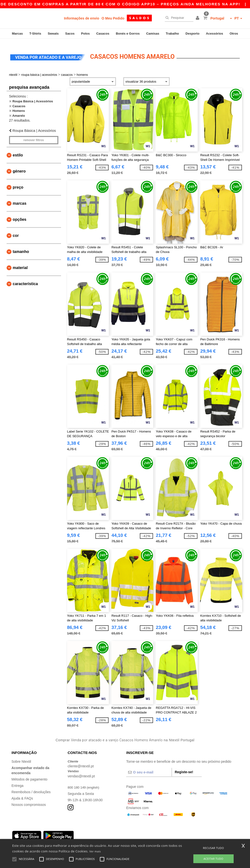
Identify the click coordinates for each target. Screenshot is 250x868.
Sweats (53, 34)
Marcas (17, 34)
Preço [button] (18, 182)
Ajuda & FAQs (22, 793)
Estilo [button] (18, 150)
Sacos (70, 34)
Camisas (153, 34)
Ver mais (95, 851)
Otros (234, 34)
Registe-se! (184, 767)
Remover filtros (34, 135)
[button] (198, 18)
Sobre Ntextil (21, 757)
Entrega (17, 781)
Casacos (103, 34)
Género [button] (19, 166)
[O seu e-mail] (149, 767)
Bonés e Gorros (128, 34)
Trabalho (172, 34)
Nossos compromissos (29, 800)
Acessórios (215, 34)
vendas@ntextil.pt (81, 771)
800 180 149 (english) (84, 782)
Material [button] (20, 263)
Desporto (193, 34)
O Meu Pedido (113, 18)
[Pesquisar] (178, 18)
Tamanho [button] (21, 247)
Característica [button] (25, 279)
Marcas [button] (20, 198)
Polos (85, 34)
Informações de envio (82, 18)
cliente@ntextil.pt (81, 762)
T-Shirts (35, 34)
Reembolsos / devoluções (31, 787)
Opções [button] (20, 215)
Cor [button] (16, 231)
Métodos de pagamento (29, 774)
